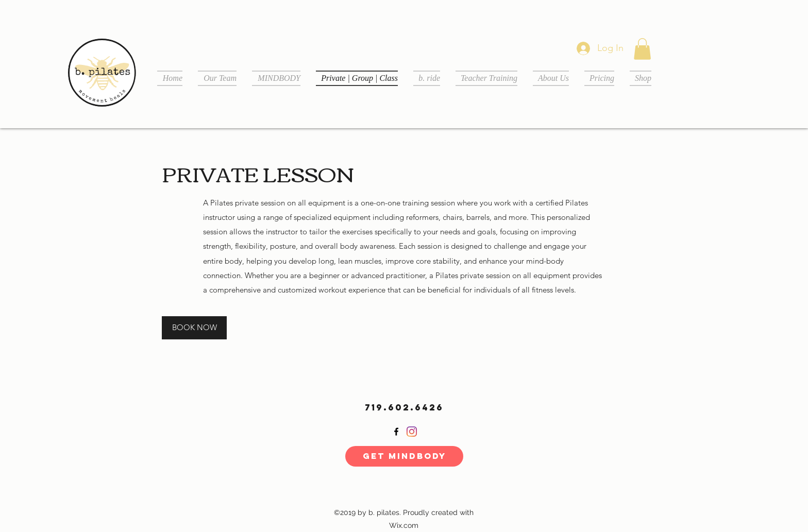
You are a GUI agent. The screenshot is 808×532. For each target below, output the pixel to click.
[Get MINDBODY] (404, 456)
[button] (642, 49)
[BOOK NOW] (194, 328)
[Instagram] (412, 432)
